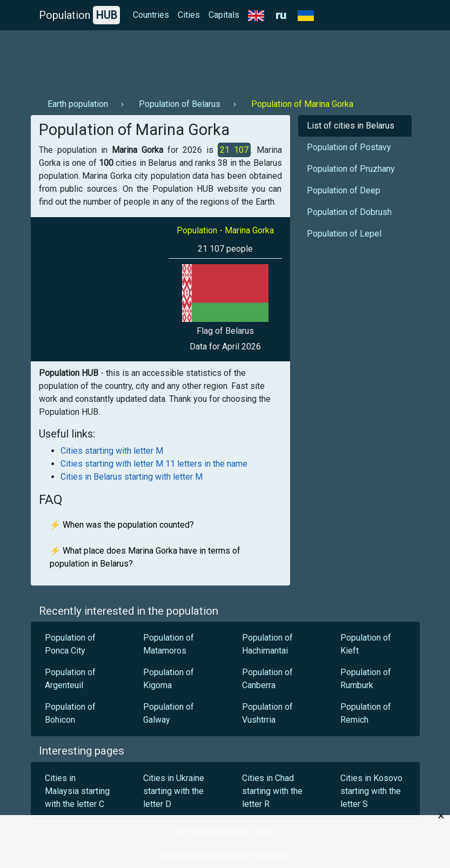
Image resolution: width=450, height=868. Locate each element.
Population (79, 15)
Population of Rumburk (366, 679)
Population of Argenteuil (70, 679)
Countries (151, 15)
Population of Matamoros (169, 644)
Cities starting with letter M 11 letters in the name (154, 464)
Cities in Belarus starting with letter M (132, 477)
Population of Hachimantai (267, 644)
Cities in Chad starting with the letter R (272, 791)
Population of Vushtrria (267, 713)
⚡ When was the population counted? (122, 525)
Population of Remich (366, 713)
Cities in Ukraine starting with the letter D (174, 791)
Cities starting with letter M (112, 451)
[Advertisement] (225, 60)
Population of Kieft (366, 644)
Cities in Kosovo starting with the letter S (371, 791)
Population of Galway (169, 713)
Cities (189, 15)
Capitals (224, 15)
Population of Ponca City (70, 644)
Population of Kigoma (169, 679)
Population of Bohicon (70, 713)
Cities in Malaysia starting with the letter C (77, 791)
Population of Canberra (267, 679)
